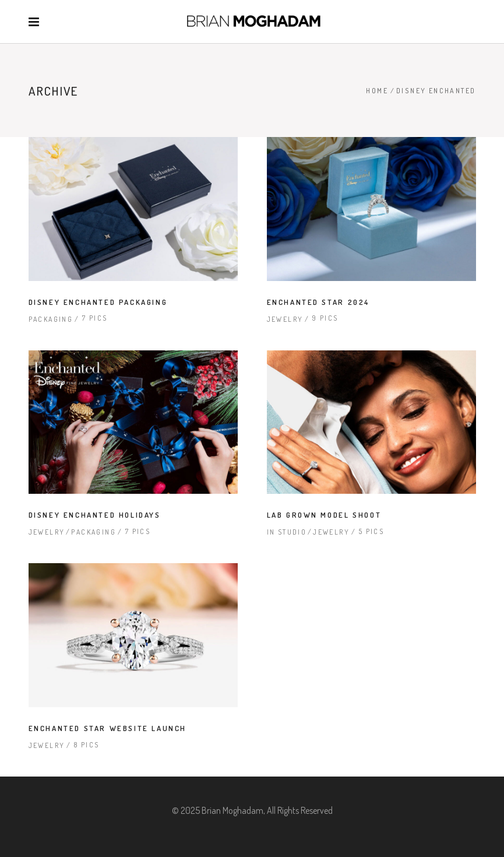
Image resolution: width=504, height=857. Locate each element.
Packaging (51, 319)
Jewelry (285, 319)
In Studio (287, 532)
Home (377, 91)
